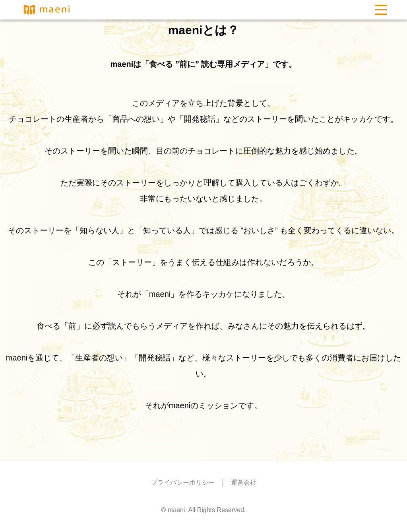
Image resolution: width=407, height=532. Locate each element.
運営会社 (244, 482)
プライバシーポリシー (183, 482)
